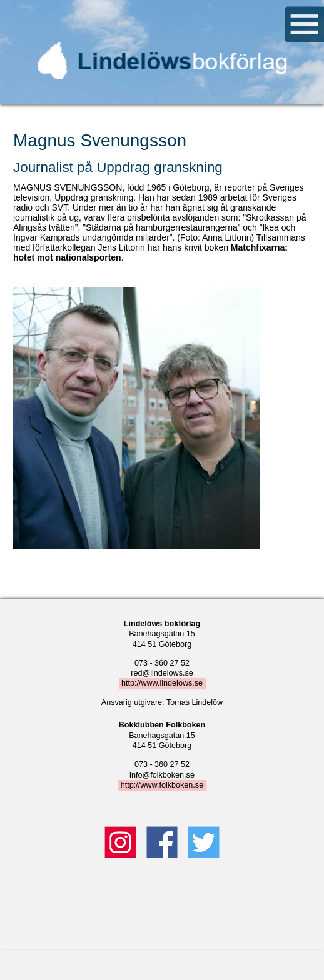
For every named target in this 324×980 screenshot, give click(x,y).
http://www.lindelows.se (162, 684)
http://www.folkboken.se (162, 785)
